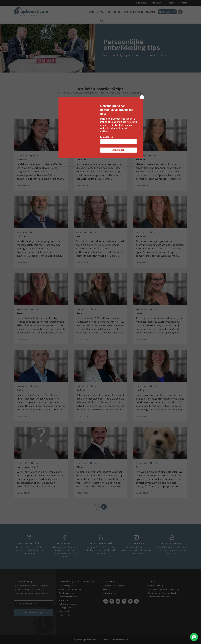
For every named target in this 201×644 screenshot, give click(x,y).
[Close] (142, 97)
